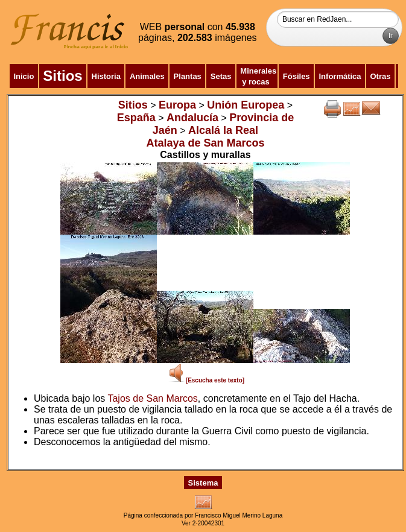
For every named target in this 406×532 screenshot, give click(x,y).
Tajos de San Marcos (152, 398)
